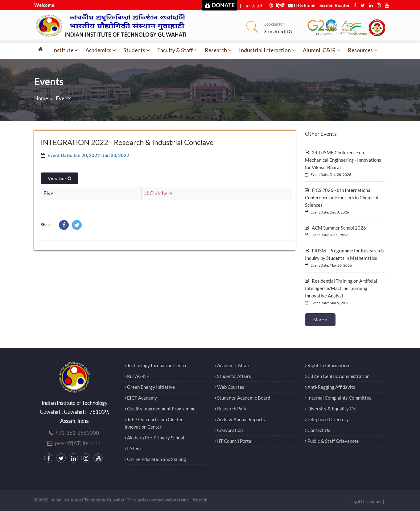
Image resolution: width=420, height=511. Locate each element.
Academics (101, 50)
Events (64, 98)
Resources (363, 50)
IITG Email (302, 5)
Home (41, 98)
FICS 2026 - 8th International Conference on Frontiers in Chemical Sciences (342, 197)
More (320, 320)
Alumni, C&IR (322, 50)
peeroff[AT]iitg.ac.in (78, 443)
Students (137, 50)
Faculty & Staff (177, 50)
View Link (60, 178)
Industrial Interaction (267, 50)
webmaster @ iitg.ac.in (186, 500)
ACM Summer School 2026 (336, 228)
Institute (65, 50)
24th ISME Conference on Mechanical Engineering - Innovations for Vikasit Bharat (343, 160)
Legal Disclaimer (366, 501)
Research (218, 50)
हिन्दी (277, 5)
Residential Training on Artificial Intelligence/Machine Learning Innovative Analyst (341, 288)
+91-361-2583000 (77, 433)
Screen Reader (335, 5)
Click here (158, 193)
